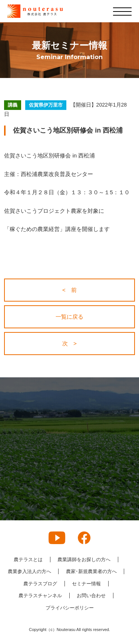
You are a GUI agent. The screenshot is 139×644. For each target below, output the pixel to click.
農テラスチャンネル (40, 596)
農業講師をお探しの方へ (84, 560)
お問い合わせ (91, 596)
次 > (69, 343)
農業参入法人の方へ (29, 571)
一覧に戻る (69, 317)
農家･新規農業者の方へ (91, 571)
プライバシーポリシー (70, 608)
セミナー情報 (86, 584)
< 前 (69, 290)
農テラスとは (28, 560)
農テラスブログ (40, 584)
